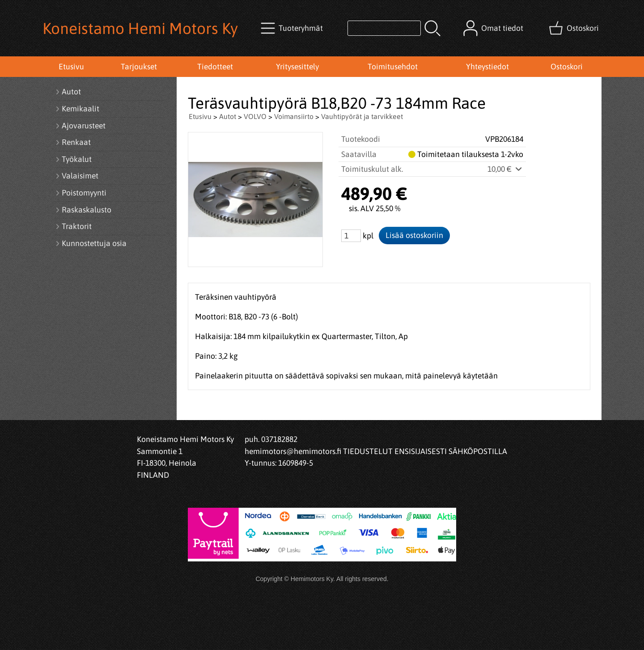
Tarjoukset (139, 67)
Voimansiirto (294, 116)
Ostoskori (567, 67)
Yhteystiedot (487, 67)
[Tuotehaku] (384, 28)
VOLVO (255, 116)
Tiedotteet (215, 67)
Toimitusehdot (393, 67)
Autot (228, 116)
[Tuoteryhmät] (293, 28)
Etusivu (71, 67)
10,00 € (505, 169)
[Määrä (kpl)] (351, 236)
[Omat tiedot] (494, 28)
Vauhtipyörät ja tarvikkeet (362, 116)
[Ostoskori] (575, 28)
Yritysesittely (297, 67)
